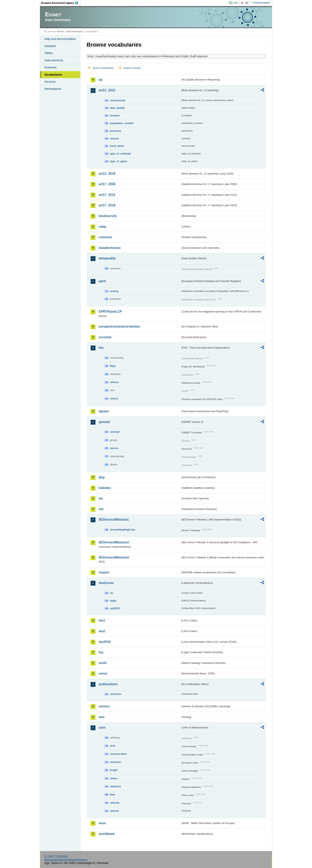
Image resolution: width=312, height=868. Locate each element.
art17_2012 (107, 195)
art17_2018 (107, 205)
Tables (49, 53)
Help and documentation (60, 39)
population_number (122, 123)
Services (50, 82)
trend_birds (117, 146)
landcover (106, 583)
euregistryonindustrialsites (119, 326)
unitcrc (114, 398)
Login (236, 3)
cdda (102, 227)
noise (103, 673)
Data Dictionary (74, 31)
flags (113, 366)
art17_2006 (107, 184)
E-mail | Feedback (56, 856)
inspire (104, 572)
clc (112, 593)
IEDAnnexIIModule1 (114, 520)
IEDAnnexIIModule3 (114, 542)
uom (102, 728)
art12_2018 (107, 174)
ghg (102, 477)
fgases (104, 411)
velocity (115, 803)
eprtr (102, 281)
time (112, 794)
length (114, 770)
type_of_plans (118, 161)
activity (114, 291)
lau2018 (105, 642)
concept (115, 432)
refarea (114, 382)
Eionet (60, 31)
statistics (115, 786)
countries (116, 694)
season (114, 138)
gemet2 (104, 422)
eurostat (105, 337)
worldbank (107, 834)
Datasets (50, 46)
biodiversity (108, 216)
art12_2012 (107, 90)
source (114, 448)
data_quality (117, 108)
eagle (113, 601)
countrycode (118, 100)
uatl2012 (115, 608)
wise (102, 823)
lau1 (102, 620)
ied (101, 509)
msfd (103, 663)
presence (115, 131)
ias (101, 498)
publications (108, 684)
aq (101, 80)
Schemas (50, 67)
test (102, 717)
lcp (101, 652)
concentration (118, 754)
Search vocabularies (103, 68)
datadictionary (110, 248)
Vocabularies (53, 75)
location (115, 115)
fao (101, 348)
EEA (61, 3)
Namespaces (53, 89)
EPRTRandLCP (110, 312)
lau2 (102, 631)
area (112, 746)
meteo (114, 778)
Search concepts (132, 68)
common (105, 237)
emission (115, 762)
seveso (104, 706)
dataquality (107, 258)
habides (105, 488)
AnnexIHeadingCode (122, 530)
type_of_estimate (120, 154)
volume (114, 811)
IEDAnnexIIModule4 (114, 557)
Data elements (54, 60)
